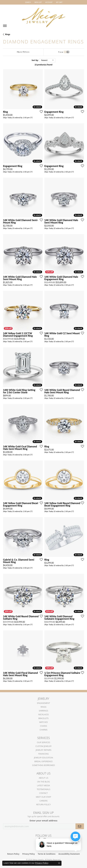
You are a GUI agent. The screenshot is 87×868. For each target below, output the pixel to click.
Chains (43, 726)
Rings (8, 34)
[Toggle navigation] (5, 26)
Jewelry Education (43, 758)
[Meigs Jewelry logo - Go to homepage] (44, 16)
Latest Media (43, 785)
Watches (43, 722)
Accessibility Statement (69, 854)
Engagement (43, 703)
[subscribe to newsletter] (80, 826)
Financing (43, 754)
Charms (44, 730)
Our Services (43, 742)
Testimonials (43, 789)
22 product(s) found (43, 65)
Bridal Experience (44, 761)
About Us (43, 778)
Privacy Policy (29, 854)
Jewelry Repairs (43, 750)
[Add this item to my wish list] (40, 112)
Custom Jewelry (43, 746)
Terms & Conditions (47, 854)
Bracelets (43, 718)
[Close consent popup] (59, 863)
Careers (43, 801)
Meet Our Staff (43, 797)
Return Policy (43, 804)
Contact (44, 793)
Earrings (43, 711)
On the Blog (44, 782)
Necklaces (43, 714)
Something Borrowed (44, 765)
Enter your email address (43, 820)
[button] (28, 2)
